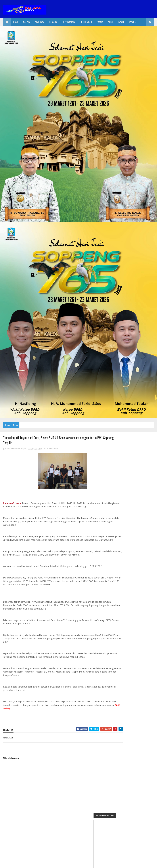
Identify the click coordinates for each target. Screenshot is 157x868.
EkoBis (100, 22)
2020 (14, 864)
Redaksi (132, 22)
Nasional (54, 22)
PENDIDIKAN (52, 449)
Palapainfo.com (12, 504)
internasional (70, 22)
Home (16, 22)
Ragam (121, 22)
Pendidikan (86, 22)
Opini (110, 22)
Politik (27, 22)
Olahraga (40, 22)
